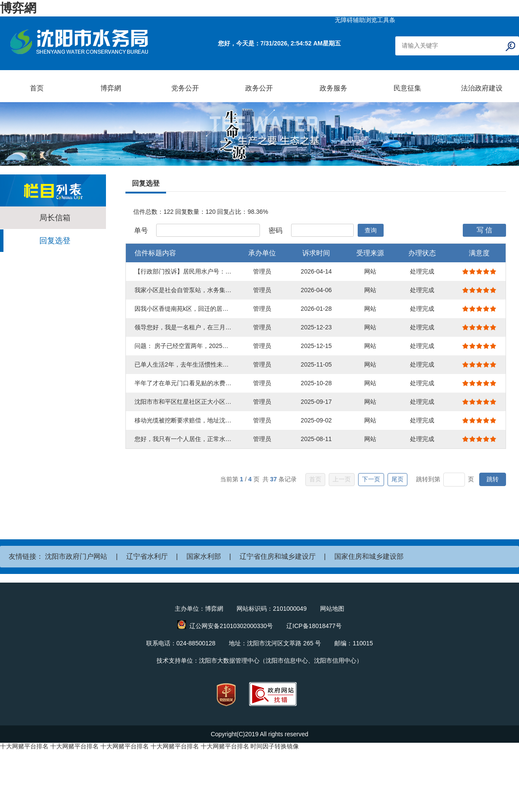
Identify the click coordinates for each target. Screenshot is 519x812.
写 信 (484, 230)
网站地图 (332, 609)
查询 (371, 230)
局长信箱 (55, 218)
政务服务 (333, 88)
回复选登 (55, 241)
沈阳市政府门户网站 (76, 556)
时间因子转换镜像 (275, 746)
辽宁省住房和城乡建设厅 (278, 556)
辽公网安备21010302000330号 (231, 626)
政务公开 (259, 88)
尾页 (397, 479)
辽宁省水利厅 (147, 556)
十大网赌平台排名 (24, 746)
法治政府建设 (482, 88)
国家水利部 (204, 556)
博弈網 (18, 8)
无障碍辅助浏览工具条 (365, 20)
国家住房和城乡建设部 (369, 556)
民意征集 (407, 88)
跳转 (493, 479)
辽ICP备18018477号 (314, 626)
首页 (37, 88)
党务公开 (185, 88)
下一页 (371, 479)
